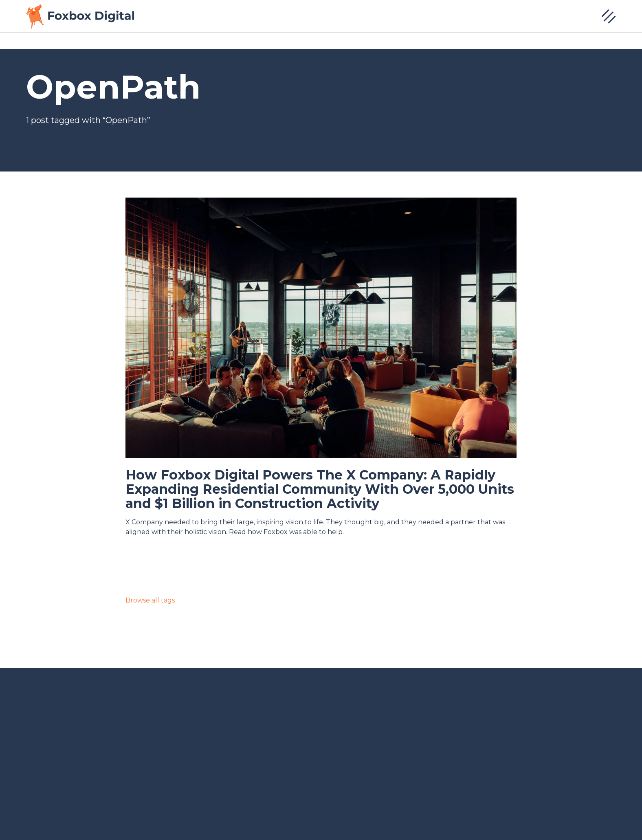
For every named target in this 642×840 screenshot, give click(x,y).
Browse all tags (150, 600)
